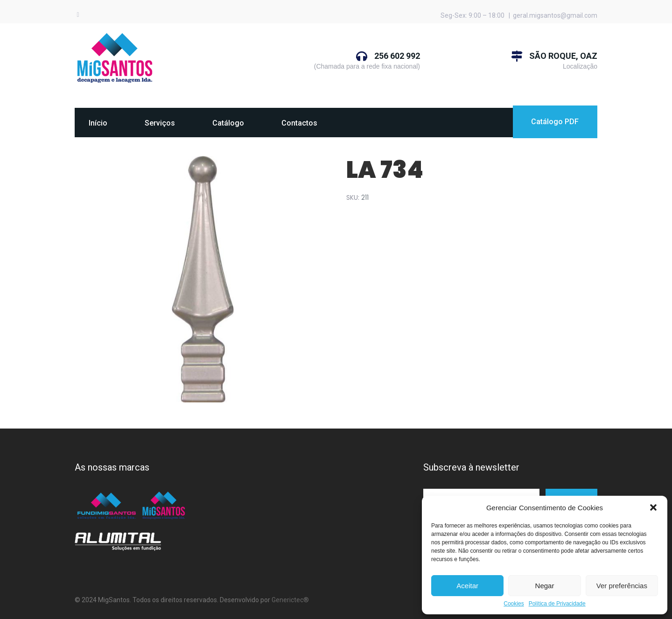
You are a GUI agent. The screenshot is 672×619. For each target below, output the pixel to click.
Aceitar (467, 586)
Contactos (299, 123)
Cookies (514, 604)
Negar (545, 586)
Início (98, 123)
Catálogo (228, 123)
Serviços (160, 123)
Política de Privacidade (557, 604)
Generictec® (290, 600)
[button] (653, 507)
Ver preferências (622, 586)
